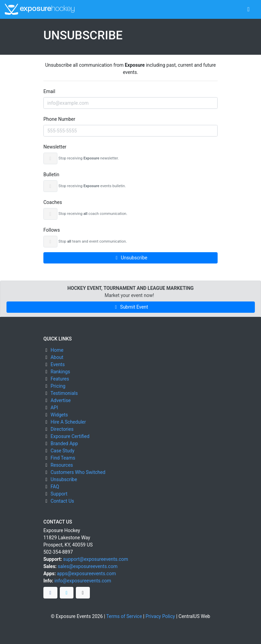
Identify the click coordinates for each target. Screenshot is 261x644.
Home (57, 350)
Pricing (58, 386)
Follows (52, 230)
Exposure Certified (70, 436)
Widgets (59, 415)
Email (49, 91)
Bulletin (51, 175)
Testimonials (64, 393)
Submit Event (131, 307)
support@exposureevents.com (96, 559)
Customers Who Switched (78, 472)
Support (59, 494)
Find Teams (63, 458)
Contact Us (62, 501)
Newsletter (55, 147)
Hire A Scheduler (68, 422)
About (57, 357)
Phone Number (59, 119)
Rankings (60, 372)
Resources (62, 465)
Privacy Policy (160, 616)
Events (58, 364)
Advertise (61, 400)
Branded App (64, 443)
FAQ (55, 487)
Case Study (63, 451)
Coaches (53, 202)
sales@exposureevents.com (88, 566)
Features (60, 379)
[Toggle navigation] (249, 9)
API (54, 408)
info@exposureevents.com (83, 581)
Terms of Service (124, 616)
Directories (62, 429)
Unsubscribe (131, 258)
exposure (40, 9)
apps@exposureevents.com (87, 574)
